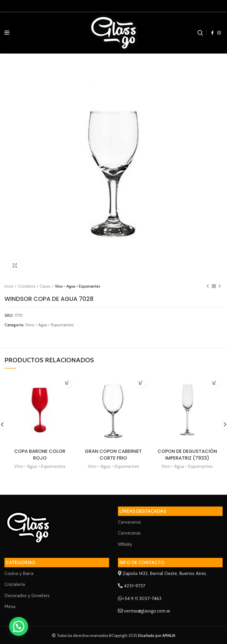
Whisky (125, 544)
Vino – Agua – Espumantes (78, 286)
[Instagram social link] (219, 33)
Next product (220, 286)
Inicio (9, 286)
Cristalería (27, 286)
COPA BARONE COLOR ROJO (40, 455)
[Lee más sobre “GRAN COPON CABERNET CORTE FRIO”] (141, 383)
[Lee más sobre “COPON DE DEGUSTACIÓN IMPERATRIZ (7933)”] (214, 383)
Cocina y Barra (19, 573)
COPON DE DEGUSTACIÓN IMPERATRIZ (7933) (187, 455)
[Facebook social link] (212, 33)
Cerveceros (129, 522)
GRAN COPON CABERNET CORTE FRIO (113, 455)
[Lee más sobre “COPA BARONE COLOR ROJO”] (67, 383)
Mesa (10, 606)
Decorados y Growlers (27, 595)
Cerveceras (129, 533)
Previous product (208, 286)
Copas (45, 286)
